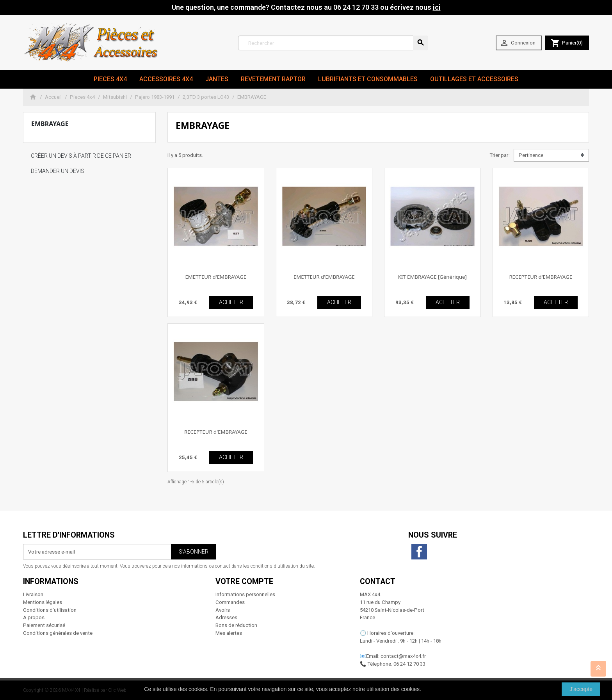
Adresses (226, 617)
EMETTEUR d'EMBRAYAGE (216, 277)
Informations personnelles (245, 594)
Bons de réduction (236, 625)
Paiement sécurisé (44, 625)
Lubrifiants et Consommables (368, 79)
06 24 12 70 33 (409, 664)
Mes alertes (229, 633)
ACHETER (231, 302)
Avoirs (223, 610)
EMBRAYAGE (50, 124)
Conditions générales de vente (58, 633)
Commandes (230, 602)
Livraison (33, 594)
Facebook (419, 552)
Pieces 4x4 (110, 79)
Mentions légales (43, 602)
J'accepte (581, 689)
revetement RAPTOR (273, 79)
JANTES (217, 79)
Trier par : (500, 155)
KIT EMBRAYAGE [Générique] (432, 277)
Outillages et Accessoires (474, 79)
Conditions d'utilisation (50, 610)
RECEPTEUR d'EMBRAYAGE (541, 277)
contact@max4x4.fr (403, 656)
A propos (34, 617)
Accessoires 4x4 (166, 79)
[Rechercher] (333, 43)
